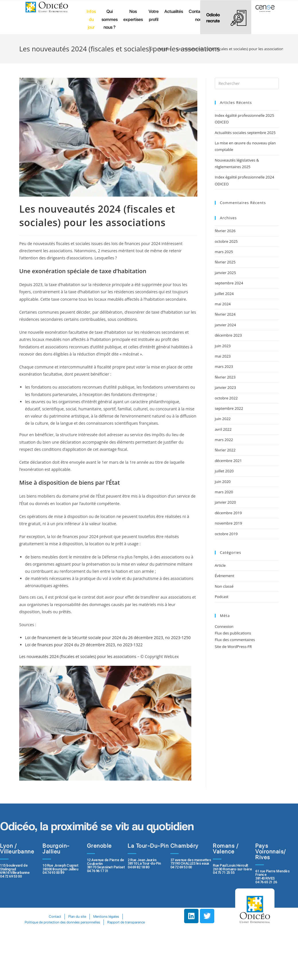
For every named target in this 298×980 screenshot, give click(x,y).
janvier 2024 (225, 325)
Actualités (174, 11)
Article (220, 565)
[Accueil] (151, 49)
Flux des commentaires (235, 640)
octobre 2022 (226, 398)
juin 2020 (223, 482)
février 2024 (225, 314)
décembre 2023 (228, 335)
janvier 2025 (225, 273)
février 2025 (225, 262)
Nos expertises (133, 15)
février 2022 (225, 450)
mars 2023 (224, 366)
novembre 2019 (228, 523)
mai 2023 (223, 356)
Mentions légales (106, 916)
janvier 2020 (225, 502)
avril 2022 (223, 429)
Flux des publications (233, 633)
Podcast (222, 597)
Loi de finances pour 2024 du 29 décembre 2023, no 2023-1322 (84, 645)
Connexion (224, 626)
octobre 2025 (226, 241)
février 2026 (225, 231)
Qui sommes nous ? (110, 19)
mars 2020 (224, 492)
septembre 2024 (229, 283)
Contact (55, 916)
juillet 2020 (224, 471)
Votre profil (154, 15)
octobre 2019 (226, 534)
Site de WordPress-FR (233, 647)
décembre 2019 (228, 513)
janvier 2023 (225, 387)
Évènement (225, 576)
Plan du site (77, 916)
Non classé (224, 586)
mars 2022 (224, 440)
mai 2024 (223, 304)
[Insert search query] (247, 84)
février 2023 (225, 377)
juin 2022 (223, 419)
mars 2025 (224, 252)
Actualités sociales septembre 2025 (246, 133)
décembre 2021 (228, 461)
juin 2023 (223, 346)
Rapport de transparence (126, 922)
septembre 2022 (229, 408)
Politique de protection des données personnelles (62, 922)
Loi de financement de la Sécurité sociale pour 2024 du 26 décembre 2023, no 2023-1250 (108, 638)
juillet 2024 (224, 294)
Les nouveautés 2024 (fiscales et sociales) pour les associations (78, 656)
